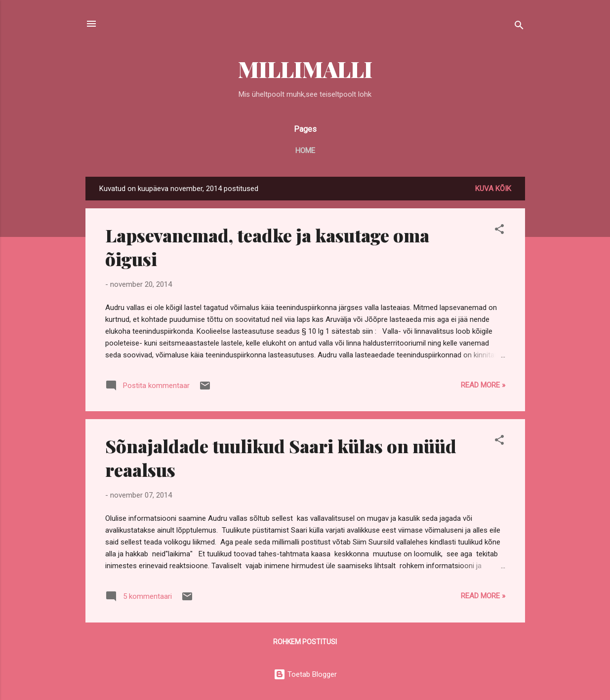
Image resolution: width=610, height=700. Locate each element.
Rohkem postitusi (305, 642)
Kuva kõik (493, 189)
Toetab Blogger (305, 674)
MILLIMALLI (305, 69)
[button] (499, 231)
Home (305, 151)
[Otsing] (519, 27)
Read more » (483, 385)
